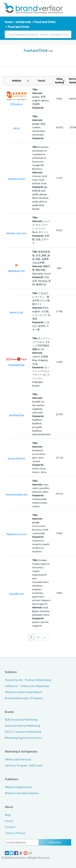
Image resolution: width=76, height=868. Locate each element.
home (9, 22)
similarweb (23, 22)
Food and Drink (45, 22)
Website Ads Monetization (22, 793)
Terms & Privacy (15, 833)
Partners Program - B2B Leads (24, 765)
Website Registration (19, 787)
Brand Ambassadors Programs (24, 698)
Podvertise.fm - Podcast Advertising (28, 680)
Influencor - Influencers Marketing (27, 686)
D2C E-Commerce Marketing (23, 732)
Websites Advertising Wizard (23, 692)
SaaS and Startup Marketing (22, 726)
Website (17, 81)
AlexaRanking (59, 81)
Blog (8, 815)
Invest (9, 821)
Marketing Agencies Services (23, 738)
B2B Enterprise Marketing (21, 719)
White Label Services (18, 759)
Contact (10, 827)
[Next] (45, 637)
